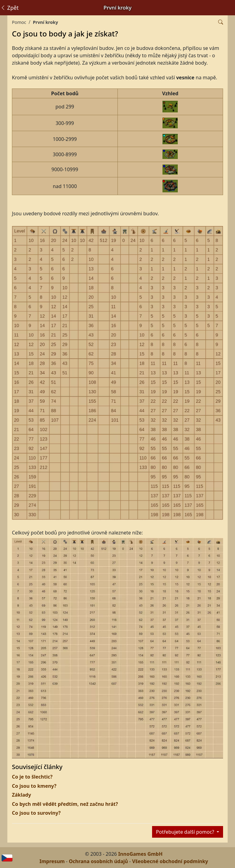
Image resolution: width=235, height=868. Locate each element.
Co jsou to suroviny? (36, 813)
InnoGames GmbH (140, 854)
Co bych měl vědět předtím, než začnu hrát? (65, 804)
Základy (21, 795)
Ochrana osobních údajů (98, 861)
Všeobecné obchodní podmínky (170, 861)
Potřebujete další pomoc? (186, 832)
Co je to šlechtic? (32, 777)
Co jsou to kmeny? (34, 786)
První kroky (45, 22)
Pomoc (19, 22)
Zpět (9, 8)
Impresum (52, 861)
